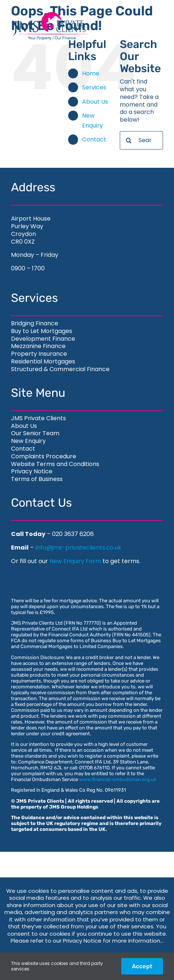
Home (91, 73)
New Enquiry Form (75, 561)
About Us (95, 102)
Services (94, 87)
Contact (94, 139)
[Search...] (141, 140)
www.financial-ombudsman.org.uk (118, 779)
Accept (142, 966)
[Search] (129, 140)
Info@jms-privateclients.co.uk (78, 548)
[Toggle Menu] (149, 26)
